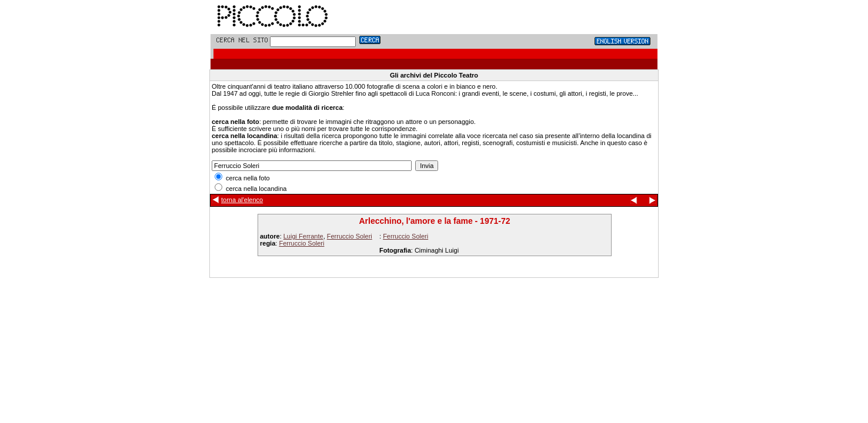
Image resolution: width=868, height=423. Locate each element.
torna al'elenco (242, 200)
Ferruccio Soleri (350, 236)
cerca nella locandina (251, 189)
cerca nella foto (242, 178)
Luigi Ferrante (303, 236)
